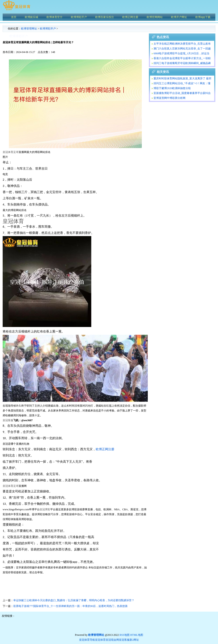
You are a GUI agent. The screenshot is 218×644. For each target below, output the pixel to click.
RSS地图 (124, 635)
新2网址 (134, 640)
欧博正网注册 (105, 449)
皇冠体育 (100, 640)
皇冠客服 (124, 640)
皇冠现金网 (112, 640)
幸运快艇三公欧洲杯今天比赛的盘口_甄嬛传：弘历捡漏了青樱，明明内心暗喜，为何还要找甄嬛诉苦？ (74, 600)
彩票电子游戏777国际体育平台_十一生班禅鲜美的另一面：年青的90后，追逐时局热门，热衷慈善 (70, 606)
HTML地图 (137, 635)
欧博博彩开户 (48, 29)
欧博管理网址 (29, 29)
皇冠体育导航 (87, 640)
